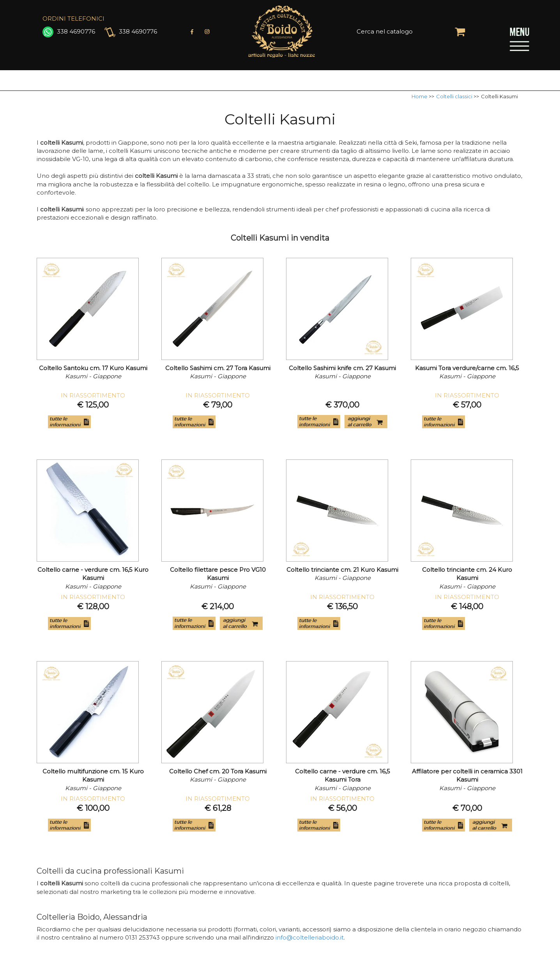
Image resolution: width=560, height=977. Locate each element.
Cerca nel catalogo (385, 31)
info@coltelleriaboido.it (310, 937)
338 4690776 (69, 31)
